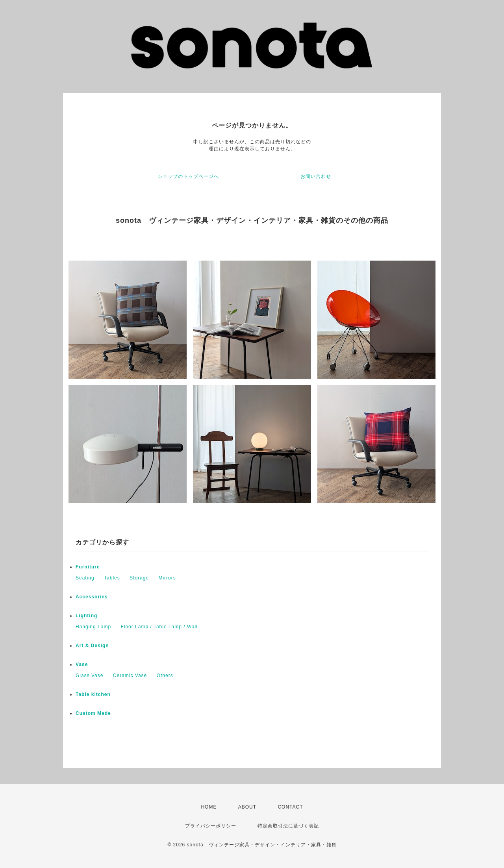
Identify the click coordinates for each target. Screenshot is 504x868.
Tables (112, 578)
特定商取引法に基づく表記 (288, 826)
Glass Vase (89, 676)
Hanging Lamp (93, 627)
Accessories (92, 597)
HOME (209, 807)
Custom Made (93, 713)
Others (165, 676)
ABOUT (247, 807)
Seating (85, 578)
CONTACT (290, 807)
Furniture (88, 567)
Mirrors (167, 578)
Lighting (86, 616)
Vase (82, 664)
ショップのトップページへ (188, 176)
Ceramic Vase (130, 676)
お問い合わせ (316, 176)
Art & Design (92, 646)
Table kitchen (93, 694)
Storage (139, 578)
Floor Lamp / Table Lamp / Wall (159, 627)
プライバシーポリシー (211, 826)
